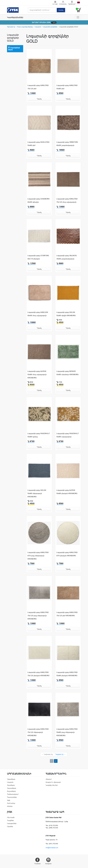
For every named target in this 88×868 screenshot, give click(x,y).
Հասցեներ (10, 820)
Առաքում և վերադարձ (53, 782)
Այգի (9, 800)
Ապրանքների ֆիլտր (14, 49)
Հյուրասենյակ (12, 788)
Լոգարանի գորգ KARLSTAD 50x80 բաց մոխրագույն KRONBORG (67, 732)
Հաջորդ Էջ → (60, 754)
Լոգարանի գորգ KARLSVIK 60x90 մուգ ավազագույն (38, 314)
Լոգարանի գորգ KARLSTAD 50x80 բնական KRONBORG (67, 674)
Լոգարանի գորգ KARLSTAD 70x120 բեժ (38, 87)
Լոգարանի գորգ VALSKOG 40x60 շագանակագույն (67, 257)
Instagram (48, 861)
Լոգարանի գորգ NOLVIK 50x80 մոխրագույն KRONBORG (37, 493)
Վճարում (49, 779)
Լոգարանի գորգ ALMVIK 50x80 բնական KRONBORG (67, 492)
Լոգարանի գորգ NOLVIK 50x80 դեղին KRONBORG (66, 314)
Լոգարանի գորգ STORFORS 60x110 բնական (38, 257)
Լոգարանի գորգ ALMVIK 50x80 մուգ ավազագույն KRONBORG (37, 374)
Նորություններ (12, 823)
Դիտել (54, 23)
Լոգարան (38, 27)
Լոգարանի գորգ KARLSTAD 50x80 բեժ (67, 87)
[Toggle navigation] (78, 17)
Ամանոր (10, 806)
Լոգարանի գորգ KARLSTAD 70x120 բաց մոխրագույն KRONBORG (38, 616)
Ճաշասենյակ (11, 791)
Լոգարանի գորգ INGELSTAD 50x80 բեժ (38, 144)
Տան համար (11, 803)
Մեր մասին (11, 817)
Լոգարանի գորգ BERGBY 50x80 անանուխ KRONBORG (67, 373)
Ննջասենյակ (11, 779)
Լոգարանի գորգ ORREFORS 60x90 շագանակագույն (67, 144)
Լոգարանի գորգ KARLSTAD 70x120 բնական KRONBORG (38, 674)
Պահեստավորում (13, 794)
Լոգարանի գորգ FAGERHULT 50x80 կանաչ (39, 435)
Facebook (38, 861)
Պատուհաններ (12, 797)
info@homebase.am (52, 848)
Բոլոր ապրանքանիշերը (25, 27)
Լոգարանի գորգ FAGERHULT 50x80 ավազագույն (68, 435)
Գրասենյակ (11, 785)
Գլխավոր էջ (11, 27)
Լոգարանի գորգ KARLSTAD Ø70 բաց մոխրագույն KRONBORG (38, 556)
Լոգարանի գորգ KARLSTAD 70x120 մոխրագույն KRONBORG (38, 732)
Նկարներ (10, 826)
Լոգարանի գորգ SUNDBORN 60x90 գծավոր (38, 200)
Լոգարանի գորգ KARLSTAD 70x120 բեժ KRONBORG (67, 614)
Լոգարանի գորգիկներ (50, 27)
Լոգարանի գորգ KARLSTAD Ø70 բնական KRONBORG (67, 554)
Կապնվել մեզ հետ (52, 785)
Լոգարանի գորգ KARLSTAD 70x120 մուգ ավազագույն (67, 200)
